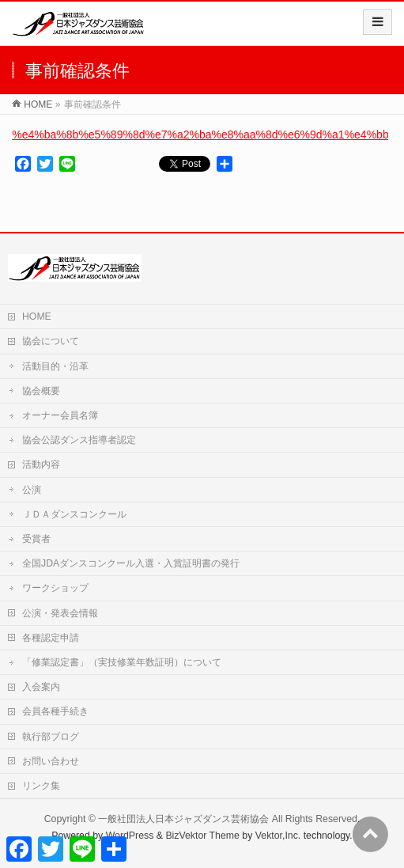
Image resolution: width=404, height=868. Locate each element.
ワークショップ (55, 588)
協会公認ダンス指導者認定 (79, 440)
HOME (37, 316)
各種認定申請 (51, 638)
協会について (51, 341)
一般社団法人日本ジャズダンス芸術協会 (183, 819)
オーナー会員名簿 (60, 415)
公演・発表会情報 (60, 613)
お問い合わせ (51, 761)
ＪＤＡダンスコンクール (74, 514)
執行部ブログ (51, 737)
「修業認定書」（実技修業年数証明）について (126, 662)
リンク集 (41, 786)
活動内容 (41, 464)
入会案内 (41, 687)
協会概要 (41, 391)
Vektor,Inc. (278, 836)
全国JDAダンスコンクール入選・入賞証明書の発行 (131, 563)
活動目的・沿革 (55, 366)
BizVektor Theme (202, 836)
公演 (32, 490)
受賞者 (36, 539)
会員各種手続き (55, 711)
